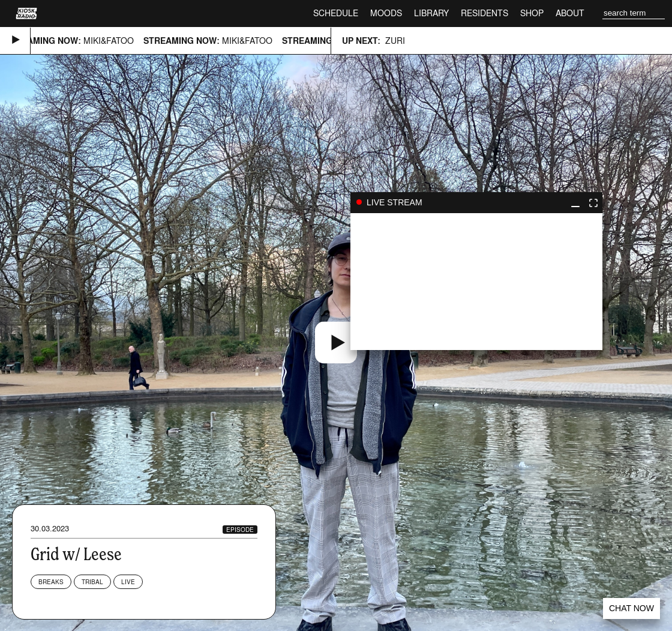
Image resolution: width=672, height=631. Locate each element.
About (570, 13)
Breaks (51, 582)
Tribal (92, 582)
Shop (532, 13)
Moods (386, 13)
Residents (484, 13)
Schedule (336, 13)
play (476, 282)
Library (431, 13)
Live (128, 582)
